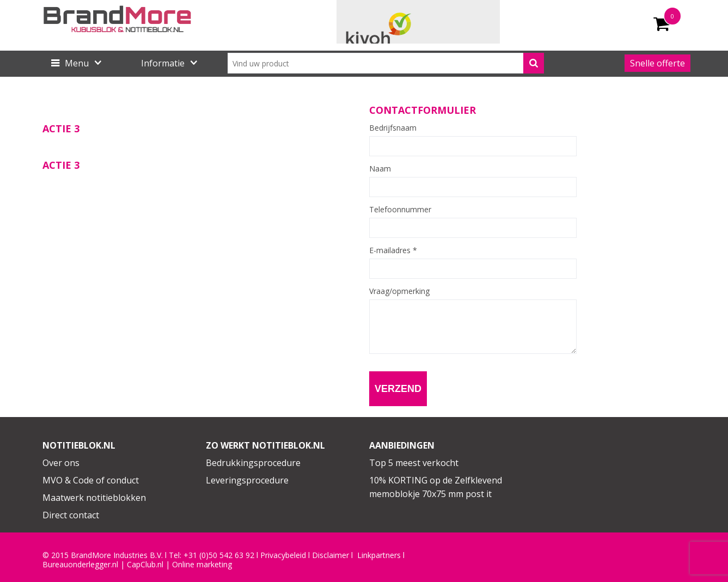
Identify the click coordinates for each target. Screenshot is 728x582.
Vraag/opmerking (399, 291)
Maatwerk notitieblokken (94, 498)
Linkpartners (379, 555)
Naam (380, 169)
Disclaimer (331, 555)
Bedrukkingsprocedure (253, 463)
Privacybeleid (283, 555)
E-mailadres (393, 250)
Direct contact (71, 515)
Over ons (61, 463)
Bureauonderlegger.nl (80, 565)
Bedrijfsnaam (393, 128)
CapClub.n (144, 565)
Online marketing (202, 565)
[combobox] (386, 63)
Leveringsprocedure (247, 480)
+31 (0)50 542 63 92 (219, 555)
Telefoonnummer (400, 210)
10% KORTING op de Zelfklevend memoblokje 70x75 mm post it (436, 487)
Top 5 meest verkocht (414, 463)
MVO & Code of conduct (91, 480)
